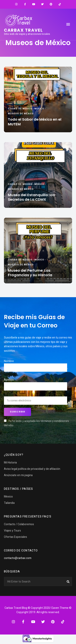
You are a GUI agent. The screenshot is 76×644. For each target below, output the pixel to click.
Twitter (42, 4)
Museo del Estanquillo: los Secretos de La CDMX (31, 197)
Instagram (16, 4)
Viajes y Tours (12, 531)
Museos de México (21, 114)
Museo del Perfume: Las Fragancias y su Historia (30, 273)
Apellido (9, 380)
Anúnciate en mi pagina (18, 475)
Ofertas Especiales (15, 537)
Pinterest (51, 4)
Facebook (25, 4)
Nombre (9, 361)
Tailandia (9, 503)
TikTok (60, 4)
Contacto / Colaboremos (19, 524)
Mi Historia (10, 463)
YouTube (34, 4)
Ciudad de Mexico (20, 109)
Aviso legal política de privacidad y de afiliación (32, 469)
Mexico (39, 109)
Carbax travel (23, 30)
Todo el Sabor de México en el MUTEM (35, 122)
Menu (68, 24)
